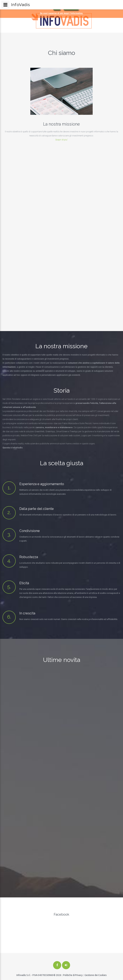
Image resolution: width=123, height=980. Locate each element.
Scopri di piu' (55, 140)
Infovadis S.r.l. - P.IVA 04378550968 (35, 975)
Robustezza (29, 557)
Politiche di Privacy (73, 975)
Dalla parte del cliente (37, 509)
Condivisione (30, 531)
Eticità (24, 583)
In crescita (27, 613)
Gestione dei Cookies (96, 975)
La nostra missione (55, 124)
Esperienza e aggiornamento (42, 484)
